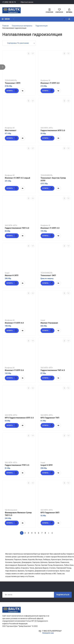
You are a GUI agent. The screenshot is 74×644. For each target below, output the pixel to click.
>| (52, 533)
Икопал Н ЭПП (12, 275)
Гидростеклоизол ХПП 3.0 (53, 130)
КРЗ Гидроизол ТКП (50, 418)
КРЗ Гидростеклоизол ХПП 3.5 (19, 418)
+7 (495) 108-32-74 (9, 2)
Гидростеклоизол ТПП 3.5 (17, 465)
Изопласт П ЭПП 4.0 (50, 83)
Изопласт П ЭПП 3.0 (50, 228)
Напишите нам (48, 633)
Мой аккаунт (69, 19)
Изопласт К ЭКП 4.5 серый (17, 178)
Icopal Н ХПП (47, 465)
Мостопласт (11, 130)
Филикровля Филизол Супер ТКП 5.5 (18, 514)
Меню (6, 19)
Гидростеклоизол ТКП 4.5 (53, 370)
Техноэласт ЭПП (13, 83)
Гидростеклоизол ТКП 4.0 (17, 228)
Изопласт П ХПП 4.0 (14, 323)
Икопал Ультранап (49, 323)
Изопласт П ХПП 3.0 (14, 370)
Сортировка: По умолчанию (18, 43)
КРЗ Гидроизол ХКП (50, 513)
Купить (12, 91)
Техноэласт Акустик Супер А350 (53, 179)
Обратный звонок (27, 2)
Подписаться (63, 595)
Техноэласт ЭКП (48, 275)
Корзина (69, 11)
